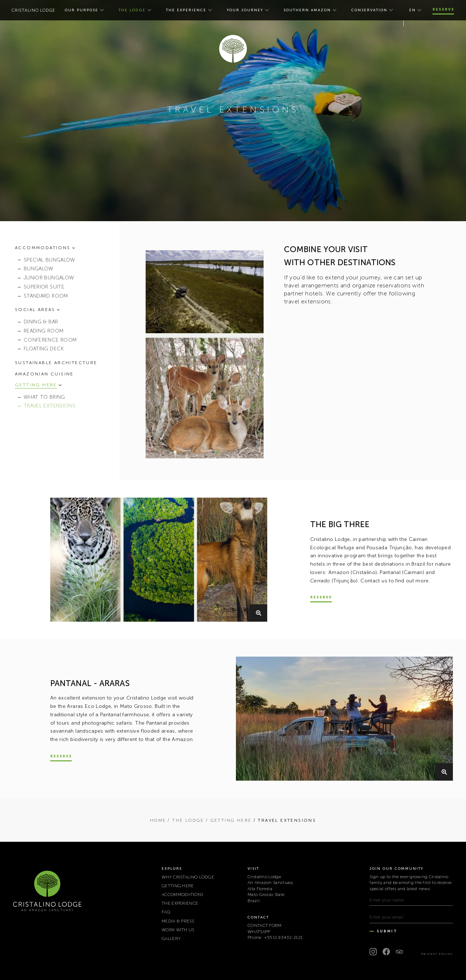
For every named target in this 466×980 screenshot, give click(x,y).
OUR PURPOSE (82, 10)
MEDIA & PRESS (178, 921)
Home (158, 820)
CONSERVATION (369, 10)
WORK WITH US (178, 930)
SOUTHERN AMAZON (307, 10)
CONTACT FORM (265, 925)
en (412, 10)
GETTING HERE (178, 886)
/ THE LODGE (186, 820)
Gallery (171, 939)
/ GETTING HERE (229, 820)
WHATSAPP (259, 932)
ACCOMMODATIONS (182, 895)
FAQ (166, 912)
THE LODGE (132, 10)
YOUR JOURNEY (245, 10)
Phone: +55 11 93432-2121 (275, 937)
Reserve (443, 9)
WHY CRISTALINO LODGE (188, 877)
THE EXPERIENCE (186, 10)
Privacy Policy (437, 954)
